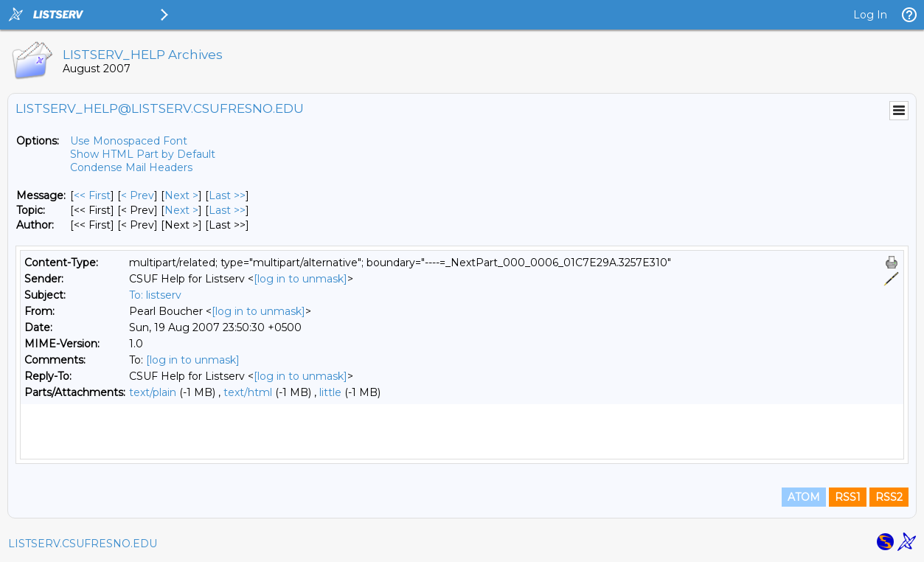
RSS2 (889, 497)
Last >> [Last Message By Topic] (227, 210)
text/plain (153, 392)
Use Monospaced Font (129, 141)
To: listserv (155, 295)
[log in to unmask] (301, 279)
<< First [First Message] (92, 195)
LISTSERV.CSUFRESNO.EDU (83, 544)
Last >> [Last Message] (227, 195)
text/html (248, 392)
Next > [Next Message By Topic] (181, 210)
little (330, 392)
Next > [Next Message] (181, 195)
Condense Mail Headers (131, 167)
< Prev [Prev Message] (138, 195)
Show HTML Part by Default (143, 154)
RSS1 (848, 497)
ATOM (804, 497)
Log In (870, 15)
